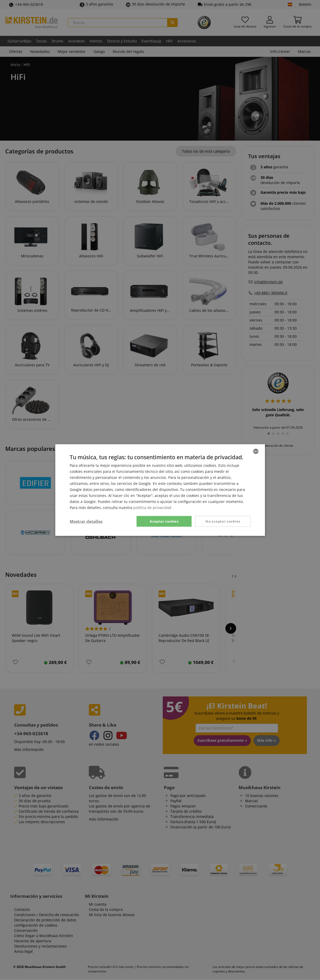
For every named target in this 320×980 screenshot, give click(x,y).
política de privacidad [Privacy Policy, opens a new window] (152, 508)
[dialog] (160, 490)
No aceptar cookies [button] (223, 521)
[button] (86, 521)
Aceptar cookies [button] (164, 521)
